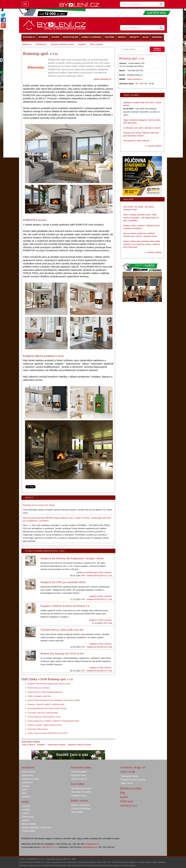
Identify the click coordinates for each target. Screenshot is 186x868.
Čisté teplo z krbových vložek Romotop (43, 713)
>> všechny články (153, 146)
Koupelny (26, 810)
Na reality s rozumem (81, 792)
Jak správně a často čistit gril (136, 141)
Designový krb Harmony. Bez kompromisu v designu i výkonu (72, 558)
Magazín (128, 199)
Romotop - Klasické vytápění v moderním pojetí (46, 704)
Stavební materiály (31, 779)
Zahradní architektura (81, 809)
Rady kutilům (77, 812)
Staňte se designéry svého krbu (39, 696)
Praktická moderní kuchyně (133, 780)
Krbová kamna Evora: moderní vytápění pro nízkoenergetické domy (53, 721)
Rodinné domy (29, 772)
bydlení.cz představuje (87, 572)
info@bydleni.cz (92, 844)
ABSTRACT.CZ (128, 806)
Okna (24, 793)
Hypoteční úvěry (79, 775)
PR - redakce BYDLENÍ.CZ (94, 576)
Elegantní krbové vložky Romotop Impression (45, 692)
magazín (93, 596)
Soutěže (124, 797)
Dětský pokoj (28, 817)
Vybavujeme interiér (56, 745)
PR (105, 623)
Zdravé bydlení (29, 831)
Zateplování (27, 782)
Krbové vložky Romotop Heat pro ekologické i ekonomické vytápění (54, 700)
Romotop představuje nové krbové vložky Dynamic (47, 708)
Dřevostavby (28, 775)
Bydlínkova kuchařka (131, 788)
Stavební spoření (79, 779)
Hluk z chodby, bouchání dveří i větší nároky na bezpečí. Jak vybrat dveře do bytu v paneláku (141, 218)
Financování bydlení (81, 767)
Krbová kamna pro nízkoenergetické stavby (44, 717)
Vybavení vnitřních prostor (80, 745)
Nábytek (26, 820)
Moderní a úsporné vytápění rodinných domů (45, 725)
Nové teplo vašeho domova (38, 729)
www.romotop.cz (103, 79)
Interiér (25, 802)
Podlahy (26, 786)
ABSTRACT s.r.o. (50, 847)
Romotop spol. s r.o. (132, 58)
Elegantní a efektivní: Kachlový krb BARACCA (65, 606)
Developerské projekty (81, 788)
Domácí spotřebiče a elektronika (37, 827)
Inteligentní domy (79, 795)
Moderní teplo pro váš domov (39, 688)
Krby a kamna (105, 572)
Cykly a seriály (128, 772)
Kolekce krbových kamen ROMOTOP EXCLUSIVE (48, 733)
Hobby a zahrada (79, 800)
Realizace (27, 797)
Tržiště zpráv (127, 801)
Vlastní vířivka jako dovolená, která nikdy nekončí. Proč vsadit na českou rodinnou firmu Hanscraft (142, 244)
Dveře (25, 789)
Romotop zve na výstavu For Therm (39, 505)
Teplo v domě (127, 783)
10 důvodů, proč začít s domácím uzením (142, 128)
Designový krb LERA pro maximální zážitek (63, 582)
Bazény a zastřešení (81, 805)
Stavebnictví (41, 44)
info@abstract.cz (90, 847)
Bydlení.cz (27, 44)
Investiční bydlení (79, 772)
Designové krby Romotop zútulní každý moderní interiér (49, 684)
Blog (123, 793)
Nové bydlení (77, 784)
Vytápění (41, 745)
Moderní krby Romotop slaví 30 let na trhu (62, 654)
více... (111, 576)
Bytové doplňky (29, 824)
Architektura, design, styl (133, 767)
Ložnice (26, 813)
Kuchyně (26, 806)
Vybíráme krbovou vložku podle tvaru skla (62, 630)
